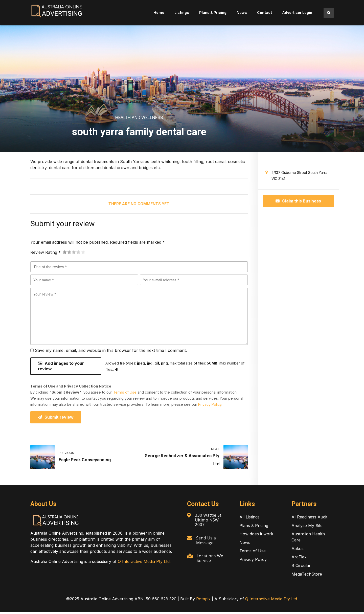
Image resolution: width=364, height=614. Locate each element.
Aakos (298, 551)
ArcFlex (299, 559)
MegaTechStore (307, 576)
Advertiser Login (297, 13)
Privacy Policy (210, 406)
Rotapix (203, 601)
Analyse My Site (307, 527)
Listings (182, 13)
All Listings (249, 519)
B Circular (301, 567)
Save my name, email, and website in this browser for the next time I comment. (111, 350)
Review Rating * (45, 252)
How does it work (256, 536)
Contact (265, 13)
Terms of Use (125, 393)
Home (159, 13)
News (242, 13)
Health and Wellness (139, 118)
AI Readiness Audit (309, 519)
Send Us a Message (207, 541)
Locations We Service (211, 559)
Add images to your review (61, 367)
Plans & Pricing (213, 13)
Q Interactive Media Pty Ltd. (144, 563)
